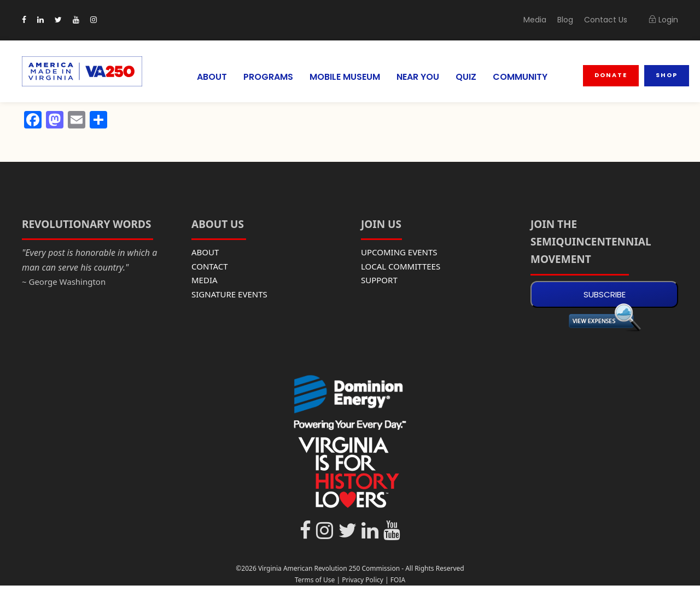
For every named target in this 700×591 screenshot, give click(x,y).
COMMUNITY (523, 77)
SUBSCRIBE (605, 294)
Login (664, 20)
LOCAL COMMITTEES (401, 266)
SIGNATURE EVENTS (229, 294)
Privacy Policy (363, 580)
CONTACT (210, 266)
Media (543, 20)
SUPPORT (379, 280)
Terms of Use (315, 580)
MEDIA (205, 280)
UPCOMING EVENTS (399, 252)
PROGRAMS (261, 77)
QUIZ (468, 77)
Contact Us (609, 20)
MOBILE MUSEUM (341, 77)
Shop (667, 75)
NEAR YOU (418, 77)
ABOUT (204, 77)
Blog (572, 20)
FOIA (398, 580)
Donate (612, 75)
